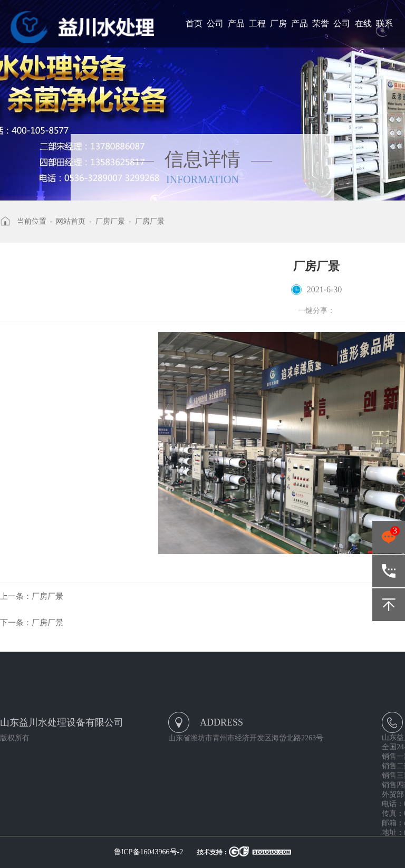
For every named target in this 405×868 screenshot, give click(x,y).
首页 (194, 23)
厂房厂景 (278, 33)
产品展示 (236, 33)
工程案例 (257, 33)
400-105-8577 (389, 571)
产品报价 (300, 33)
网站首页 (71, 221)
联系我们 (384, 33)
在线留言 (363, 33)
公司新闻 (342, 33)
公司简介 (215, 33)
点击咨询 (389, 537)
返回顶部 (389, 605)
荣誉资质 (321, 33)
